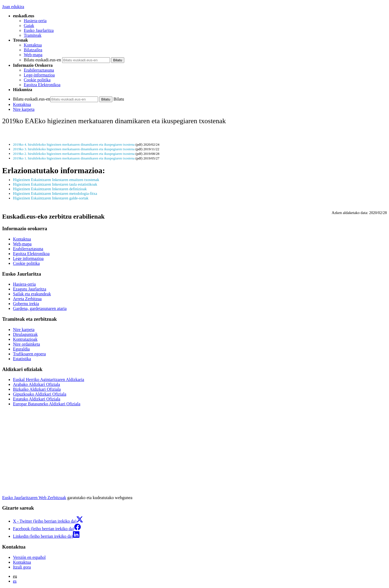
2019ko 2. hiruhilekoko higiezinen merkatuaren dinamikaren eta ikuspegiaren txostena (74, 154)
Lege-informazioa (39, 75)
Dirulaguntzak (25, 334)
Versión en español (29, 557)
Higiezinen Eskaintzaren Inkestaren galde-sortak (51, 198)
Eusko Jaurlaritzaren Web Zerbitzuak (34, 498)
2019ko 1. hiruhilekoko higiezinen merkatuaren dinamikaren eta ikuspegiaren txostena (74, 158)
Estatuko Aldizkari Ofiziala (37, 399)
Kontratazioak (25, 339)
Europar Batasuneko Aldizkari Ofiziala (47, 404)
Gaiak (29, 26)
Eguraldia (21, 349)
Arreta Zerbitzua (27, 299)
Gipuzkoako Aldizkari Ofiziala (40, 394)
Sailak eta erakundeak (32, 294)
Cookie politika (37, 80)
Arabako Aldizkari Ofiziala (36, 384)
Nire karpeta (24, 109)
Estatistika (22, 359)
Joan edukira (13, 7)
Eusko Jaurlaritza (39, 30)
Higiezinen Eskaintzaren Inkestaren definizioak (50, 189)
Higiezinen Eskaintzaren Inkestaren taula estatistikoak (55, 184)
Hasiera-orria (35, 21)
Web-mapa (33, 55)
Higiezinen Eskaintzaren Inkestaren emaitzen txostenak (56, 180)
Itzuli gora (22, 567)
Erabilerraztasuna (39, 70)
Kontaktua (33, 45)
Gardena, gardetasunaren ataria (40, 308)
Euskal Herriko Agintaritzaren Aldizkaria (48, 380)
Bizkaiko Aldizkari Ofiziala (37, 389)
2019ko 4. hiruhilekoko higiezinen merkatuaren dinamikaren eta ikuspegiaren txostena (74, 144)
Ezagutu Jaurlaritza (30, 289)
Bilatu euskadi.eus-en (42, 60)
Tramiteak (33, 35)
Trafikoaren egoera (29, 354)
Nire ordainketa (26, 344)
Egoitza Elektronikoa (42, 85)
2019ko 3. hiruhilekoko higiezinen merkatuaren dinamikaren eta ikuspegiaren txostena (74, 149)
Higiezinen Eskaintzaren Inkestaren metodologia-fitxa (55, 193)
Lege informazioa (28, 258)
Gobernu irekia (26, 304)
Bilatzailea (33, 50)
